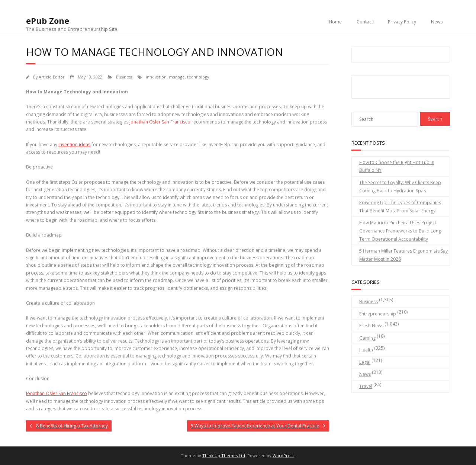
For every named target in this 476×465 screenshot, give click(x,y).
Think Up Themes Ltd (224, 456)
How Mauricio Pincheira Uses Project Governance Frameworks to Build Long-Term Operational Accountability (401, 231)
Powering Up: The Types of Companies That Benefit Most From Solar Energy (400, 207)
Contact (365, 22)
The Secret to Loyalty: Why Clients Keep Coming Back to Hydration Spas (400, 187)
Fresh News (371, 326)
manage (177, 77)
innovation (156, 77)
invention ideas (74, 145)
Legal (365, 362)
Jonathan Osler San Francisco (160, 122)
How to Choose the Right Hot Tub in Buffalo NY (397, 166)
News (437, 22)
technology (198, 77)
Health (366, 350)
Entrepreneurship (378, 314)
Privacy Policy (402, 22)
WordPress (283, 456)
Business (124, 77)
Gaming (367, 338)
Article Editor (52, 77)
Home (335, 22)
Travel (366, 386)
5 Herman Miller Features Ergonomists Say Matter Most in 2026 (403, 255)
